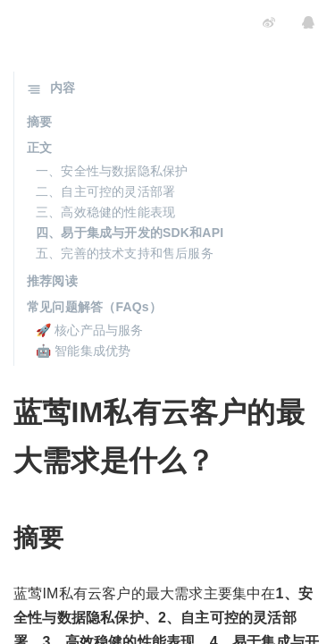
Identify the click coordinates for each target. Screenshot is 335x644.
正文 (39, 148)
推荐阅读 (52, 281)
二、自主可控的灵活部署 (105, 191)
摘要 (39, 122)
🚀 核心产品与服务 (90, 330)
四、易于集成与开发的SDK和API (130, 233)
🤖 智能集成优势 (84, 351)
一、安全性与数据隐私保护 (112, 171)
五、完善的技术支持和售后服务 (125, 253)
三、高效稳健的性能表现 (105, 212)
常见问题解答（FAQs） (94, 307)
